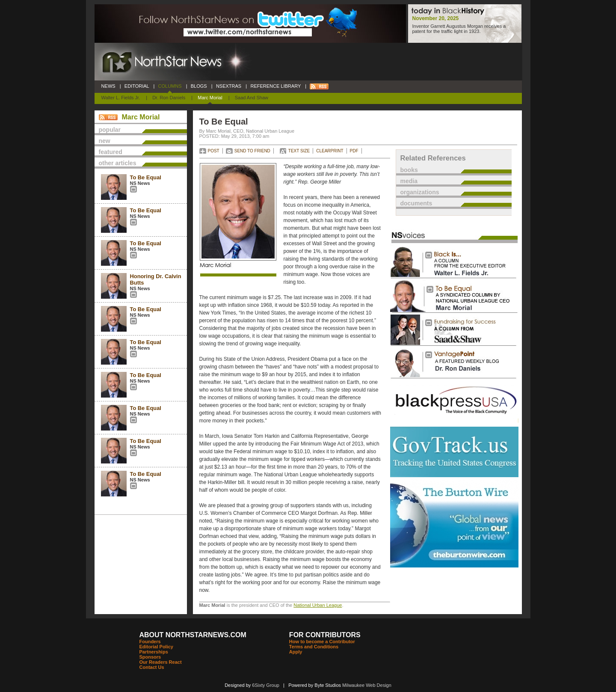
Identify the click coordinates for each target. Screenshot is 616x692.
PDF (354, 151)
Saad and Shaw (252, 98)
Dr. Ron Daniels (169, 98)
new (105, 141)
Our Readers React (161, 662)
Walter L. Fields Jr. (121, 98)
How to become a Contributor (322, 642)
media (409, 181)
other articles (118, 163)
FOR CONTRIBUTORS (325, 635)
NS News (140, 183)
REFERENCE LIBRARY (275, 86)
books (409, 170)
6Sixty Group (266, 685)
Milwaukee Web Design (367, 685)
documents (416, 203)
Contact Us (152, 667)
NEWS (108, 86)
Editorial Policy (156, 647)
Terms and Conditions (314, 647)
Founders (150, 642)
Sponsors (150, 657)
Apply (296, 652)
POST (214, 151)
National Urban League (318, 605)
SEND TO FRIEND (252, 151)
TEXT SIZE (299, 151)
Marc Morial (210, 98)
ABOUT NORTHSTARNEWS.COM (193, 635)
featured (111, 152)
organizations (420, 192)
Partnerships (154, 652)
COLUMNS (170, 86)
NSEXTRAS (229, 86)
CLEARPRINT (330, 151)
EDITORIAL (137, 86)
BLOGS (199, 86)
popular (110, 130)
